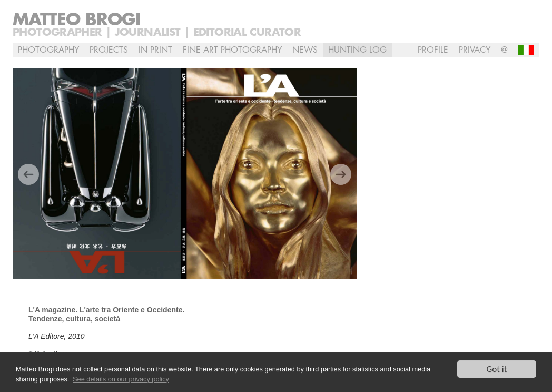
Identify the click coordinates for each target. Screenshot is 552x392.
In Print (155, 50)
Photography (48, 50)
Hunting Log (357, 50)
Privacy (475, 50)
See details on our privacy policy (121, 379)
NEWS (305, 50)
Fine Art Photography (232, 50)
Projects (109, 50)
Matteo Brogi (76, 20)
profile (433, 50)
